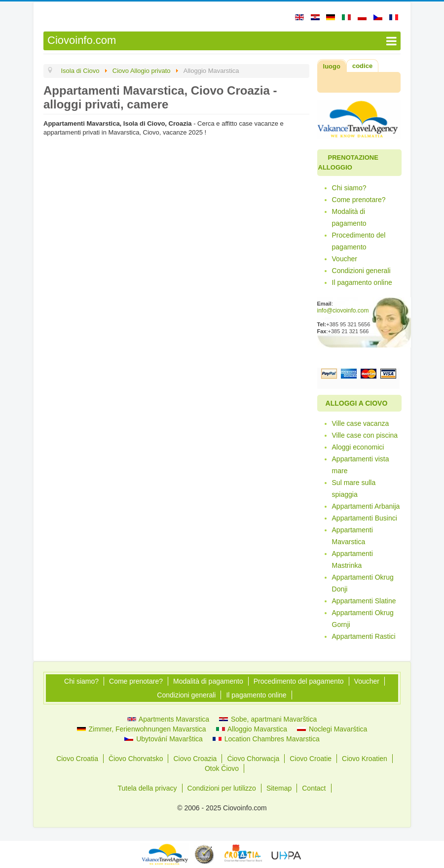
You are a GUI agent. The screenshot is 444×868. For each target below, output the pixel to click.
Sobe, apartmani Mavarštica (268, 719)
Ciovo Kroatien (365, 759)
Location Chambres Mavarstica (266, 739)
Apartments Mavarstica (168, 719)
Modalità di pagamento (349, 217)
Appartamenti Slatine (364, 601)
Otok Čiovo (222, 768)
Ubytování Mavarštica (164, 739)
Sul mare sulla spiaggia (354, 488)
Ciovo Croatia (77, 759)
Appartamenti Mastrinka (352, 559)
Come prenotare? (359, 200)
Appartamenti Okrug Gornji (363, 619)
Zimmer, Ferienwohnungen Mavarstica (142, 729)
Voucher (345, 259)
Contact (314, 788)
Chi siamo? (349, 188)
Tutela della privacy (148, 788)
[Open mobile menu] (222, 41)
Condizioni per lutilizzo (222, 788)
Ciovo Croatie (311, 759)
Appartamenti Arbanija (366, 506)
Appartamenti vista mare (361, 465)
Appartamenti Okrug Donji (363, 583)
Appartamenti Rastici (364, 636)
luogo (332, 66)
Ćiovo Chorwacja (253, 759)
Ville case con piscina (365, 435)
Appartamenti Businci (365, 518)
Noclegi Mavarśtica (332, 729)
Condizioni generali (361, 271)
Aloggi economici (358, 447)
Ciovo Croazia (195, 759)
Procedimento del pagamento (359, 241)
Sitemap (279, 788)
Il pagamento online (362, 282)
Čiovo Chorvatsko (136, 759)
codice (362, 66)
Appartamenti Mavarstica (352, 536)
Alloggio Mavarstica (252, 729)
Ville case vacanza (361, 423)
